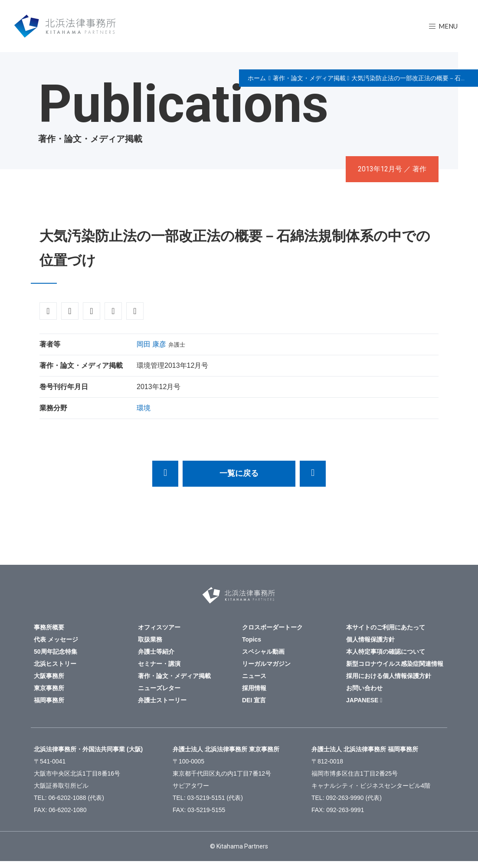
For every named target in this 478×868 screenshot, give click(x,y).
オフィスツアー (159, 627)
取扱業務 (150, 639)
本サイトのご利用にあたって (386, 627)
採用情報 (254, 688)
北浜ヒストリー (55, 664)
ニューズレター (159, 688)
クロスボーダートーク (272, 627)
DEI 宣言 (254, 700)
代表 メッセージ (56, 639)
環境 (144, 408)
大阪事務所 (49, 676)
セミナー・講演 (159, 664)
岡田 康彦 (151, 344)
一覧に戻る (239, 473)
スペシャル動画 (263, 652)
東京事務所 (49, 688)
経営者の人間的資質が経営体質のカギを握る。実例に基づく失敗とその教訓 (313, 474)
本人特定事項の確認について (386, 652)
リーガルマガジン (266, 664)
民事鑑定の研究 (165, 474)
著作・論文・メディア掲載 (309, 78)
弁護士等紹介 (156, 652)
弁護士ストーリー (162, 700)
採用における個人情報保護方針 (389, 676)
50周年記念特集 (56, 652)
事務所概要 (49, 627)
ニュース (254, 676)
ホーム (257, 78)
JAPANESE (362, 700)
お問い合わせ (364, 688)
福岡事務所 (49, 700)
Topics (252, 639)
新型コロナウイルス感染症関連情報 (395, 664)
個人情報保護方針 (370, 639)
